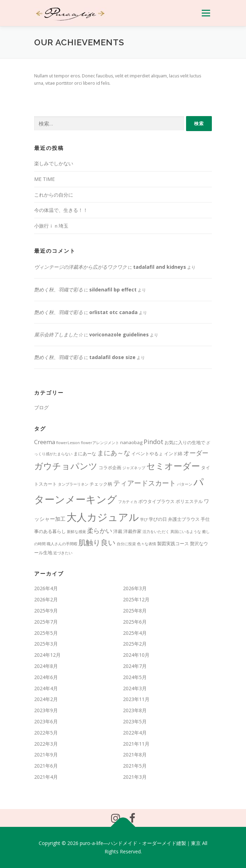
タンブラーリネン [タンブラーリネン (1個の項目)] (73, 484)
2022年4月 (135, 733)
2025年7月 (46, 622)
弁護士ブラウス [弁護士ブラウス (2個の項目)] (184, 519)
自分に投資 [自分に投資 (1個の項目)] (126, 544)
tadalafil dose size (112, 357)
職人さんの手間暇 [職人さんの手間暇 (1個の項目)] (62, 544)
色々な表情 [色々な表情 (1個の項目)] (147, 544)
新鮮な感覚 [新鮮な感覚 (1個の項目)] (76, 532)
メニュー (206, 13)
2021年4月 (46, 777)
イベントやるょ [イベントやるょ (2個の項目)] (147, 454)
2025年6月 (135, 622)
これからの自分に (54, 195)
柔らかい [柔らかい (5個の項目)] (100, 531)
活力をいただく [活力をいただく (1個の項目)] (156, 532)
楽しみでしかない (54, 163)
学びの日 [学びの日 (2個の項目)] (158, 519)
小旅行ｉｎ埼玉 (51, 226)
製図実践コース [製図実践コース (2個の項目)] (173, 543)
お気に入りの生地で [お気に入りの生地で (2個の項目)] (185, 442)
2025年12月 (136, 599)
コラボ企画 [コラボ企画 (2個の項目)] (110, 467)
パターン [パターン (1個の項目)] (185, 484)
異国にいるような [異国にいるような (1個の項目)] (186, 532)
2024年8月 (46, 666)
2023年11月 (136, 699)
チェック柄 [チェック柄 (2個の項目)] (101, 484)
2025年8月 (135, 611)
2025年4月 (135, 633)
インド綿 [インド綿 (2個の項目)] (173, 454)
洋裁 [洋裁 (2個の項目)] (118, 531)
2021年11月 (136, 744)
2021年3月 (135, 777)
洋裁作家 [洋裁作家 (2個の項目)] (132, 531)
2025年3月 (46, 644)
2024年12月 (47, 655)
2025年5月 (46, 633)
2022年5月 (46, 733)
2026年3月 (135, 588)
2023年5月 (135, 721)
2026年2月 (46, 599)
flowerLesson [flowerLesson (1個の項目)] (68, 443)
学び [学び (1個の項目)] (144, 519)
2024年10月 (136, 655)
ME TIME (44, 179)
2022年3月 (46, 744)
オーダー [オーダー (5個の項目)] (196, 453)
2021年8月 (135, 755)
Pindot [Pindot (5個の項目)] (153, 442)
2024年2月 (46, 699)
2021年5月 (135, 766)
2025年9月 (46, 611)
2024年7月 (135, 666)
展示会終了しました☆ (59, 334)
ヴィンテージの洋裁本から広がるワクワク (80, 267)
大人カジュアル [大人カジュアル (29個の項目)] (103, 517)
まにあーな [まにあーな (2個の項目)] (85, 454)
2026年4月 (46, 588)
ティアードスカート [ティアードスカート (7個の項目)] (145, 483)
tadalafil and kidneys (160, 267)
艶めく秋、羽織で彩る (59, 290)
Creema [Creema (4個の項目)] (45, 442)
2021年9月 (46, 755)
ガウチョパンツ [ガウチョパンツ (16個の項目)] (66, 466)
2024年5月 (135, 677)
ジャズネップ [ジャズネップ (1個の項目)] (134, 468)
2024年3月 (135, 688)
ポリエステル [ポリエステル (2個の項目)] (189, 501)
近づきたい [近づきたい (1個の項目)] (63, 553)
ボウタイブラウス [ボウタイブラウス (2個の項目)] (156, 501)
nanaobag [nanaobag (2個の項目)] (131, 442)
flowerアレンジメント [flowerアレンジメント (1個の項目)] (100, 443)
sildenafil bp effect (113, 290)
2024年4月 (46, 688)
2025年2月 (135, 644)
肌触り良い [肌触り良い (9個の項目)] (97, 542)
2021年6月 (46, 766)
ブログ (41, 407)
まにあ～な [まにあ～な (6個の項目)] (114, 453)
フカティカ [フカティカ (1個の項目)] (128, 502)
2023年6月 (46, 721)
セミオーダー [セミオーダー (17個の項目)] (173, 466)
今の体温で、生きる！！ (61, 210)
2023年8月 (135, 710)
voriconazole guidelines (119, 334)
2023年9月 (46, 710)
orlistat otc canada (113, 312)
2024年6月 (46, 677)
